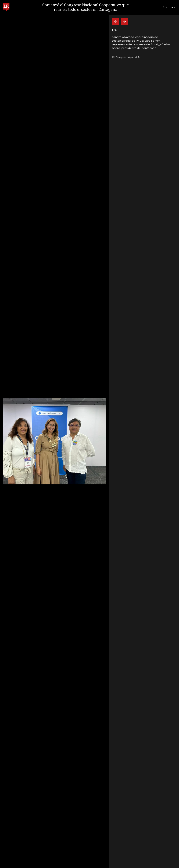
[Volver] (116, 22)
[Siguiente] (125, 22)
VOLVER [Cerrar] (169, 7)
